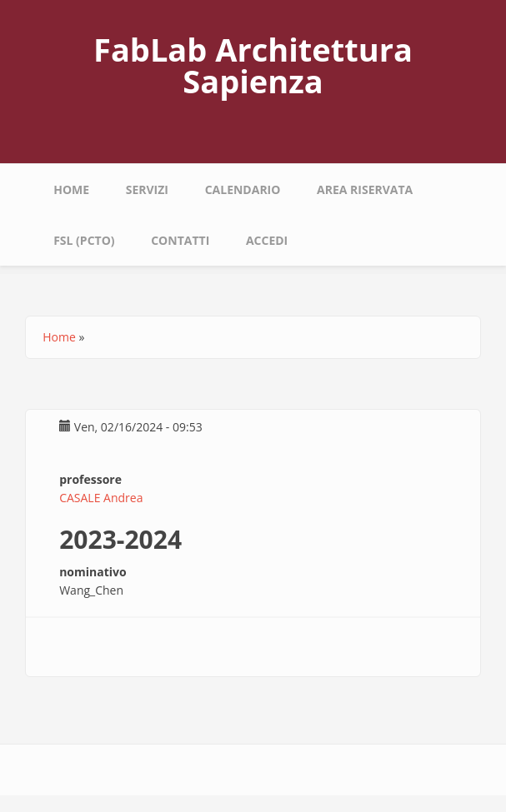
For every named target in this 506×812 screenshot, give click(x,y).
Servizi (147, 189)
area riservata (365, 189)
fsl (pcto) (84, 240)
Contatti (180, 240)
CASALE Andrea (101, 498)
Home (71, 189)
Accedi (267, 240)
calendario (243, 189)
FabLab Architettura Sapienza (253, 65)
